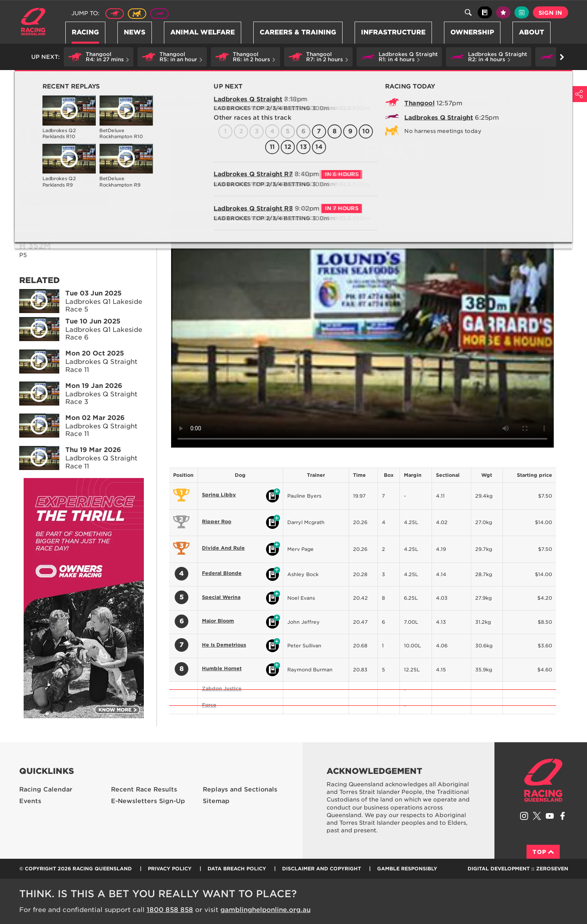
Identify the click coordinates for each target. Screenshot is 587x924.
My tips (503, 12)
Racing (85, 32)
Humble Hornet (222, 668)
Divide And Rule (223, 548)
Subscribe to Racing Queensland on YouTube (550, 816)
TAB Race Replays (159, 79)
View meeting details (64, 199)
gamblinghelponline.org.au (265, 910)
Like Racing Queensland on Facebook (563, 816)
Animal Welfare (203, 32)
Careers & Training (298, 32)
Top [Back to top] (543, 852)
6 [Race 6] (104, 162)
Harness (137, 14)
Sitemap (216, 801)
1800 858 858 (170, 910)
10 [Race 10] (42, 178)
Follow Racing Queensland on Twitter (537, 816)
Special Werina (221, 597)
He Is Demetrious (224, 645)
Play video (34, 299)
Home (33, 22)
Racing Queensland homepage (543, 780)
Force (209, 705)
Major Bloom (218, 621)
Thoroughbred (115, 14)
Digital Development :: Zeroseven (518, 869)
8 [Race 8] (136, 162)
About (532, 32)
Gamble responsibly (407, 869)
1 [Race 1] (26, 162)
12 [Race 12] (73, 178)
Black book (485, 12)
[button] (99, 57)
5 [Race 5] (89, 162)
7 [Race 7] (120, 162)
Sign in (550, 13)
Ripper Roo (217, 521)
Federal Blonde (222, 573)
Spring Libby (219, 495)
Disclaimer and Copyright (322, 869)
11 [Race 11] (57, 178)
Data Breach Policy (237, 869)
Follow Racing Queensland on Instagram (524, 816)
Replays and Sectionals (98, 79)
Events (30, 801)
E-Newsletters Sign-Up (148, 801)
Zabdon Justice (222, 688)
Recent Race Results (144, 789)
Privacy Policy (170, 869)
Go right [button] (562, 57)
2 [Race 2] (42, 162)
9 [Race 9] (26, 178)
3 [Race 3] (57, 162)
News (135, 32)
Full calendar (522, 12)
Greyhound (159, 14)
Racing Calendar (46, 789)
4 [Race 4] (73, 162)
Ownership (472, 32)
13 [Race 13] (89, 178)
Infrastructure (393, 32)
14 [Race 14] (104, 178)
